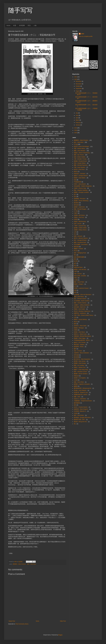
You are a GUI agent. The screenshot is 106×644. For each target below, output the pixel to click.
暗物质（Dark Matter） (80, 178)
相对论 (76, 172)
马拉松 (76, 413)
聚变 (75, 259)
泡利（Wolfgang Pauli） (80, 253)
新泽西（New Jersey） (80, 361)
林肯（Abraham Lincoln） (81, 372)
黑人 (75, 424)
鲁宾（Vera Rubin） (79, 415)
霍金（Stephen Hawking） (81, 190)
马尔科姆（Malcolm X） (80, 411)
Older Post (63, 621)
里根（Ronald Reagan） (81, 209)
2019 (76, 128)
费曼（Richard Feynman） (81, 165)
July (77, 113)
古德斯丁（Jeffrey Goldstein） (82, 305)
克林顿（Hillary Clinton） (81, 230)
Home (8, 25)
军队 (75, 292)
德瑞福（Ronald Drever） (81, 161)
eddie (83, 34)
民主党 (76, 251)
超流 (75, 405)
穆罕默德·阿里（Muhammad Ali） (83, 388)
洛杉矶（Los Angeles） (80, 378)
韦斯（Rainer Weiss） (80, 149)
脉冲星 (76, 261)
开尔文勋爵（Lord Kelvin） (81, 244)
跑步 (75, 265)
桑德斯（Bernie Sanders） (81, 374)
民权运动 (76, 376)
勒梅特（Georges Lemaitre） (82, 192)
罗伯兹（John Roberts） (81, 390)
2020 (76, 79)
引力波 (76, 144)
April (77, 118)
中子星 (76, 211)
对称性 (76, 330)
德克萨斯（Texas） (79, 347)
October (78, 86)
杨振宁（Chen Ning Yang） (81, 370)
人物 (35, 25)
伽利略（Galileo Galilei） (81, 228)
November (79, 84)
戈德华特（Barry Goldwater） (82, 353)
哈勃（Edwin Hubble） (80, 157)
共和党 (76, 219)
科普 (15, 25)
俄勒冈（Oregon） (79, 284)
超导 (75, 263)
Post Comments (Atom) (22, 624)
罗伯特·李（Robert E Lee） (81, 392)
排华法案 (76, 355)
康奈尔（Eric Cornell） (80, 342)
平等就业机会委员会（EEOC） (82, 340)
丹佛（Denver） (78, 274)
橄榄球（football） (79, 249)
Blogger (60, 635)
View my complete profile (86, 36)
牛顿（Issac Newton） (80, 167)
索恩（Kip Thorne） (79, 155)
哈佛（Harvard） (79, 236)
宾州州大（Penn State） (81, 326)
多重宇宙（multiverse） (80, 313)
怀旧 (29, 25)
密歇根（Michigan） (79, 328)
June (77, 115)
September (79, 89)
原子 (75, 194)
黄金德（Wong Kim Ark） (81, 422)
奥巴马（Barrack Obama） (81, 238)
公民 (75, 232)
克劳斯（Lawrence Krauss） (82, 288)
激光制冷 (76, 203)
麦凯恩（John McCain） (81, 270)
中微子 (76, 213)
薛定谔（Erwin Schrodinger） (82, 147)
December (79, 81)
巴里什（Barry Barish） (80, 184)
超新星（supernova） (80, 207)
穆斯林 (76, 386)
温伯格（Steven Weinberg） (82, 201)
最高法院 (76, 247)
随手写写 (20, 10)
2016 (76, 133)
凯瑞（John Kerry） (79, 297)
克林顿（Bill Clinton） (80, 215)
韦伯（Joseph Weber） (80, 163)
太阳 (75, 317)
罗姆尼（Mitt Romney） (80, 222)
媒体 (75, 324)
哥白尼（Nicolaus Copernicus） (83, 311)
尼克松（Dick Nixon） (80, 332)
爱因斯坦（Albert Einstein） (20, 564)
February (78, 123)
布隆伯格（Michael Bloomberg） (83, 336)
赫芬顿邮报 (77, 403)
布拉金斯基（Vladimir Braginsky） (83, 186)
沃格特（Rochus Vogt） (80, 188)
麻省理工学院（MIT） (80, 420)
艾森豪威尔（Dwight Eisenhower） (83, 401)
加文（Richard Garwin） (81, 299)
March (78, 120)
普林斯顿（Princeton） (80, 199)
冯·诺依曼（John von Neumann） (83, 295)
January (78, 125)
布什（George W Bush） (81, 240)
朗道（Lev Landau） (80, 365)
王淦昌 (76, 380)
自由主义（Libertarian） (80, 399)
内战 (75, 290)
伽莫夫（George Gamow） (81, 176)
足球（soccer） (78, 224)
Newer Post (12, 621)
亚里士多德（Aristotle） (80, 276)
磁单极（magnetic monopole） (82, 384)
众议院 (76, 280)
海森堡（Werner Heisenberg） (82, 153)
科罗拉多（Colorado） (80, 174)
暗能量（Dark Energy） (80, 363)
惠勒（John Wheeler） (80, 151)
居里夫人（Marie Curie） (81, 334)
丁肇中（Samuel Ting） (80, 226)
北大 (75, 234)
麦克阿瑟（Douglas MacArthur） (83, 418)
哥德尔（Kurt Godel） (80, 309)
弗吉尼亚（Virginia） (80, 345)
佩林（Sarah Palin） (79, 282)
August (78, 91)
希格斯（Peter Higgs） (80, 338)
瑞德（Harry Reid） (79, 382)
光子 (75, 286)
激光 (75, 255)
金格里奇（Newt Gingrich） (81, 409)
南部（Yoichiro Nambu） (81, 303)
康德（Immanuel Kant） (80, 242)
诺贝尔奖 (76, 205)
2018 (76, 130)
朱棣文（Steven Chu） (80, 367)
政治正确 (76, 357)
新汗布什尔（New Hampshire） (83, 359)
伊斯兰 (76, 278)
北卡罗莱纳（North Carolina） (82, 301)
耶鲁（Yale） (78, 397)
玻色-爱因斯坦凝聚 (79, 257)
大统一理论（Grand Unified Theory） (84, 315)
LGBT (75, 272)
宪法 (75, 197)
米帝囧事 (22, 25)
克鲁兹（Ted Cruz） (79, 217)
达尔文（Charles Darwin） (81, 407)
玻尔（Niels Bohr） (32, 564)
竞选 (75, 180)
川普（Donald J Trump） (81, 159)
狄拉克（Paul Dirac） (80, 169)
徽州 (75, 349)
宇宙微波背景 (78, 182)
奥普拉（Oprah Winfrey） (81, 319)
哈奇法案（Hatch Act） (80, 307)
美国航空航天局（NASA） (81, 395)
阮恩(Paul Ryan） (79, 267)
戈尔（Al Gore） (78, 351)
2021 (76, 77)
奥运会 (76, 322)
